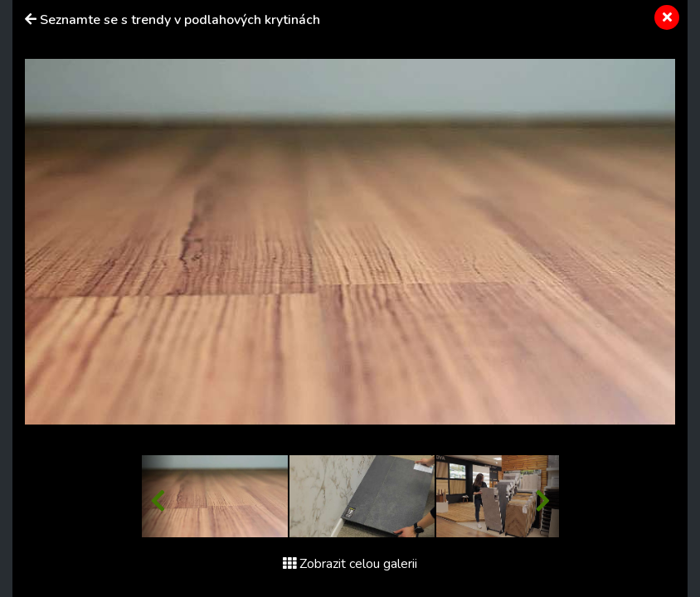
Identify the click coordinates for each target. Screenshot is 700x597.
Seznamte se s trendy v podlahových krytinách (180, 20)
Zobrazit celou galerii (350, 564)
